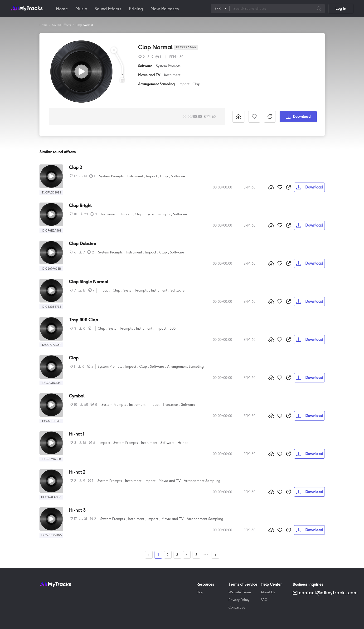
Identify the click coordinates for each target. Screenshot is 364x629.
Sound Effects (108, 9)
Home (62, 9)
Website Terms (240, 592)
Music (81, 9)
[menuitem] (62, 9)
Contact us (237, 607)
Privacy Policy (239, 600)
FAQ (264, 600)
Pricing (136, 9)
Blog (200, 592)
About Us (268, 592)
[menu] (131, 9)
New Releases (165, 9)
